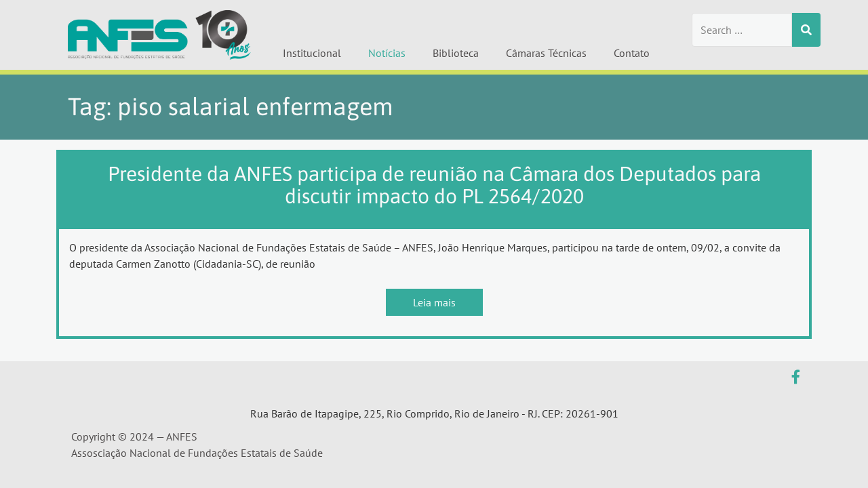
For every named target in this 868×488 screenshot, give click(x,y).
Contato (632, 53)
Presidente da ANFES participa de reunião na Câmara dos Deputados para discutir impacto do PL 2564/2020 (434, 185)
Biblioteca (456, 53)
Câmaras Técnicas (546, 53)
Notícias (387, 53)
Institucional (312, 53)
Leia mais (434, 302)
